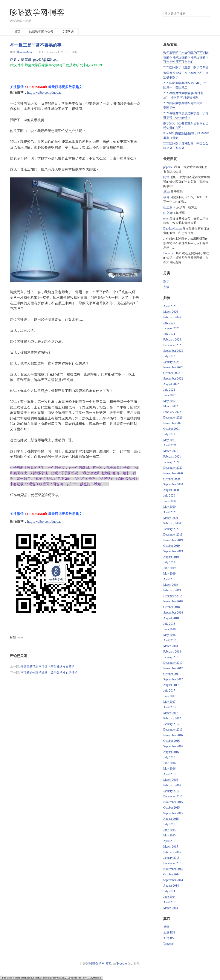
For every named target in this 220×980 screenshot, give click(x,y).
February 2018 (172, 652)
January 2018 (171, 657)
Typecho (168, 944)
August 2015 (171, 819)
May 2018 (169, 635)
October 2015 (172, 808)
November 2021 (173, 423)
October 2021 (172, 429)
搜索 (207, 14)
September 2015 (173, 813)
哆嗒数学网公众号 (41, 32)
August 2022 (171, 384)
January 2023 (171, 362)
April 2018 (170, 640)
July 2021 (169, 434)
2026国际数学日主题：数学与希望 (186, 67)
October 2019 (172, 546)
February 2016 (172, 785)
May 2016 (169, 769)
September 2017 (173, 679)
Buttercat (169, 253)
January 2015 (171, 858)
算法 (166, 192)
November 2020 (173, 473)
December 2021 (173, 418)
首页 (17, 32)
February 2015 (172, 852)
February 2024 (172, 340)
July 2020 (169, 496)
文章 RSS (169, 933)
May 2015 (169, 835)
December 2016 (173, 730)
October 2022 (172, 373)
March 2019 (171, 585)
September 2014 (173, 880)
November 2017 (173, 668)
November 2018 (173, 601)
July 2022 (169, 390)
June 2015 (169, 830)
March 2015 (171, 847)
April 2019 (170, 579)
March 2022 (171, 406)
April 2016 (170, 774)
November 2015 (173, 802)
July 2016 (169, 757)
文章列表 (68, 32)
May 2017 (169, 702)
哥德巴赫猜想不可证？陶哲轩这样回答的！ (49, 667)
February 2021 (172, 457)
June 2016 (169, 763)
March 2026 (171, 312)
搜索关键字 (163, 11)
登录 (166, 927)
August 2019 (171, 557)
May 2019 (169, 574)
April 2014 (170, 902)
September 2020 (173, 484)
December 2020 (173, 468)
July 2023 (169, 356)
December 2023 (173, 345)
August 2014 (171, 886)
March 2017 (171, 713)
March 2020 (171, 518)
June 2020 (169, 501)
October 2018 (172, 607)
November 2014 (173, 869)
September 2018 (173, 613)
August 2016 (171, 752)
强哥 (166, 197)
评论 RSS (169, 938)
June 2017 (169, 696)
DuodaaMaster (25, 52)
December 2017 (173, 663)
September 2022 (173, 379)
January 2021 (171, 462)
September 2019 (173, 551)
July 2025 (169, 323)
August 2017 (171, 685)
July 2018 (169, 624)
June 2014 (169, 897)
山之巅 (168, 207)
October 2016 (172, 741)
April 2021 (170, 445)
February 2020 (172, 523)
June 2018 (169, 629)
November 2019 (173, 540)
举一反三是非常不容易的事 (36, 45)
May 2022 (169, 401)
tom (166, 218)
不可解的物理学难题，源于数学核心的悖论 (49, 673)
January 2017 (171, 724)
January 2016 (171, 791)
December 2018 (173, 596)
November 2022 (173, 367)
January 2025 (171, 328)
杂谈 (166, 287)
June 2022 (169, 395)
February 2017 (172, 718)
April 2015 (170, 841)
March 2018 (171, 646)
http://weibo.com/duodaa (44, 92)
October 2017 (172, 674)
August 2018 (171, 618)
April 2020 (170, 512)
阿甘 (166, 177)
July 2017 (169, 691)
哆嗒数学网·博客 (37, 13)
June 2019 (169, 568)
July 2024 (169, 334)
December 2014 (173, 863)
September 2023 (173, 351)
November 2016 (173, 735)
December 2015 (173, 796)
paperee (168, 167)
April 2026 (170, 306)
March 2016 (171, 780)
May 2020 (169, 507)
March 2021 (171, 451)
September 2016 (173, 746)
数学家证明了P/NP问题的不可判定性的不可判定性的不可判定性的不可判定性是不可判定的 (186, 57)
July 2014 (169, 891)
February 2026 (172, 317)
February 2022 (172, 412)
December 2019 (173, 535)
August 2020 (171, 490)
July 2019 (169, 562)
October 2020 (172, 479)
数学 (166, 281)
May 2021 (169, 440)
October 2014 (172, 874)
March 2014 (171, 908)
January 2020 (171, 529)
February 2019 (172, 590)
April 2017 (170, 707)
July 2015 (169, 824)
